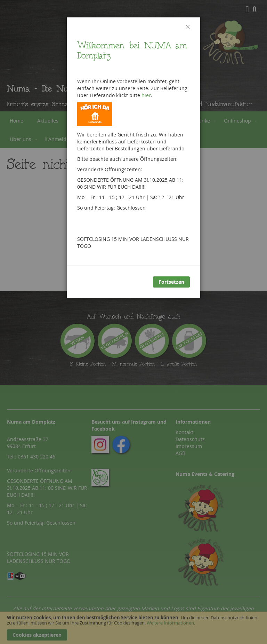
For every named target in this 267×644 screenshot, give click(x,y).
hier (146, 95)
